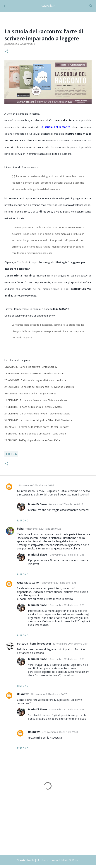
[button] (7, 52)
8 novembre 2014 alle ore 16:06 (36, 485)
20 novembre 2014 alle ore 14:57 (49, 694)
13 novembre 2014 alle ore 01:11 (71, 644)
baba (20, 529)
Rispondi (23, 520)
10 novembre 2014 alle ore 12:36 (58, 583)
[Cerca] (91, 6)
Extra (11, 454)
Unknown (23, 694)
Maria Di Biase (37, 504)
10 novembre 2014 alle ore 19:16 (66, 555)
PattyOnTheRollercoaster (34, 644)
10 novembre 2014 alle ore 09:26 (43, 529)
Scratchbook (48, 6)
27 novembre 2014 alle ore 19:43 (60, 732)
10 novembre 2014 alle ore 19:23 (66, 605)
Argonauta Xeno (28, 583)
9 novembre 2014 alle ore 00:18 (66, 504)
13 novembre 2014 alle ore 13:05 (66, 659)
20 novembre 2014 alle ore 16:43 (66, 709)
